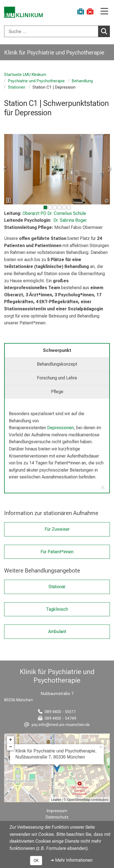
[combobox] (57, 31)
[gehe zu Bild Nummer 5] (69, 207)
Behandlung (82, 81)
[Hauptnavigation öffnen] (104, 12)
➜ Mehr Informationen (71, 860)
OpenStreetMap (79, 800)
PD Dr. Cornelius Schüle (54, 213)
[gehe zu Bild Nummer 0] (45, 207)
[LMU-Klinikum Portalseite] (23, 12)
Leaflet (56, 800)
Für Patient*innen (57, 552)
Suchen (105, 31)
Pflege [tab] (57, 392)
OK (36, 861)
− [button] (11, 747)
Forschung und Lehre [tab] (57, 378)
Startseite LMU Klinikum (25, 75)
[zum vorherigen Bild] (5, 169)
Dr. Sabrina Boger (70, 220)
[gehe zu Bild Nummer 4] (64, 207)
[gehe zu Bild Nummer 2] (55, 207)
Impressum (57, 811)
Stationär (57, 587)
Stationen (17, 87)
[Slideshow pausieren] (8, 200)
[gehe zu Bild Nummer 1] (50, 207)
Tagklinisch (57, 609)
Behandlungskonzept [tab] (57, 364)
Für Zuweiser (57, 529)
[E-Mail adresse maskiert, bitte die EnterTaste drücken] (57, 725)
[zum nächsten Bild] (109, 169)
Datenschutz (57, 817)
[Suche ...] (51, 31)
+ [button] (11, 740)
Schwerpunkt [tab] (57, 350)
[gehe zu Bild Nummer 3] (59, 207)
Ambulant (57, 632)
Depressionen (60, 428)
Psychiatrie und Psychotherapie (36, 81)
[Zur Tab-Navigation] (103, 488)
